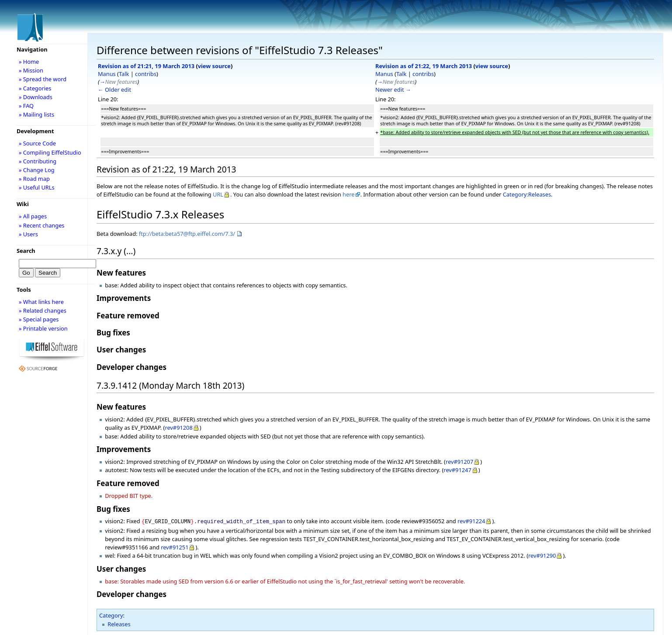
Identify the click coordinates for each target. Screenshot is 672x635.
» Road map (34, 179)
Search (26, 251)
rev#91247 (457, 470)
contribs (146, 74)
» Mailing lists (36, 114)
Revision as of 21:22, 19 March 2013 (424, 66)
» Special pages (39, 319)
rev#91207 (459, 462)
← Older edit (114, 90)
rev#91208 (178, 428)
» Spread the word (43, 79)
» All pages (33, 216)
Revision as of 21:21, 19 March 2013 (146, 66)
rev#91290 (542, 555)
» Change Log (37, 170)
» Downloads (36, 97)
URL (218, 194)
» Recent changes (42, 225)
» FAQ (26, 106)
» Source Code (37, 143)
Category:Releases (527, 194)
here (348, 194)
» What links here (41, 302)
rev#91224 (471, 521)
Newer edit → (393, 90)
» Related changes (43, 311)
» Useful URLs (37, 187)
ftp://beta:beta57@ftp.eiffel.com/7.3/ (187, 234)
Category (111, 614)
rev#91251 (175, 546)
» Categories (35, 88)
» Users (28, 234)
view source (214, 66)
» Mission (31, 70)
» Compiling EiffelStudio (50, 152)
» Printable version (43, 328)
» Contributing (38, 161)
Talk (124, 74)
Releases (119, 623)
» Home (29, 62)
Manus (107, 74)
